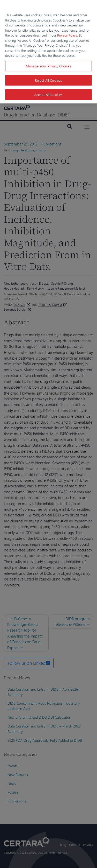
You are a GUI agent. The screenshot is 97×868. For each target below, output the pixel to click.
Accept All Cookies (48, 94)
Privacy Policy (67, 35)
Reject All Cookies (48, 80)
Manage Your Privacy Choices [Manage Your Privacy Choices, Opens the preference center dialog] (48, 66)
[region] (48, 52)
